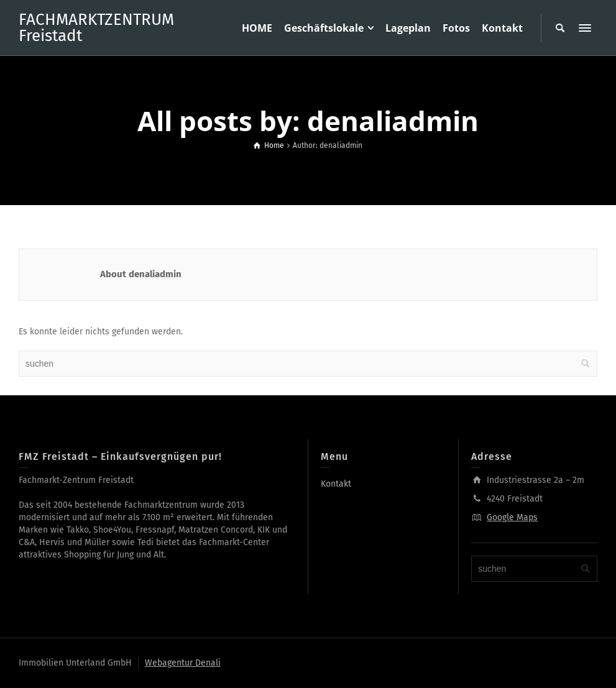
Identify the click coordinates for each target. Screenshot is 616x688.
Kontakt (336, 484)
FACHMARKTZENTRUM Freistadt (96, 28)
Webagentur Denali (183, 663)
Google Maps (512, 517)
